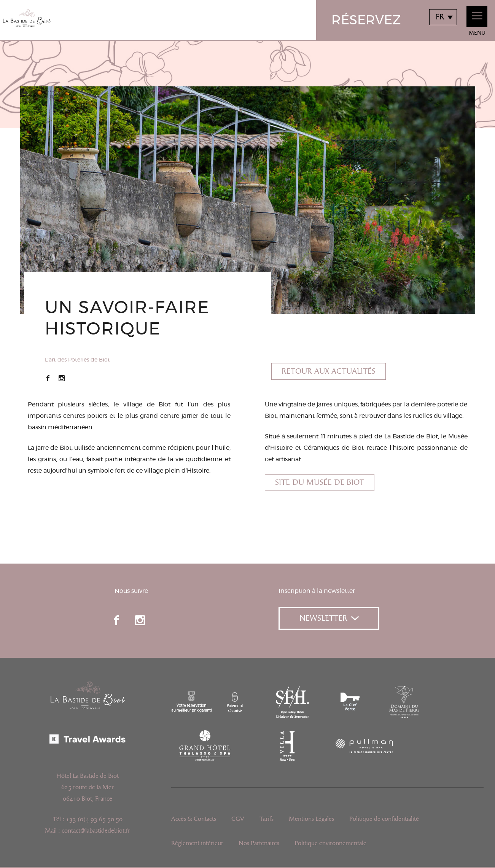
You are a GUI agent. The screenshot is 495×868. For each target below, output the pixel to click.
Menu (477, 21)
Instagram (62, 378)
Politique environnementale (330, 843)
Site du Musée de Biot (320, 483)
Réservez (366, 21)
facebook (116, 620)
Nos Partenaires (259, 843)
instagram (140, 620)
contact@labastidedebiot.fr (96, 831)
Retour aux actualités (329, 371)
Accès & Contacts (194, 819)
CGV (238, 819)
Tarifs (267, 819)
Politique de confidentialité (384, 819)
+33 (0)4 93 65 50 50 (94, 819)
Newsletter (329, 618)
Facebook (48, 378)
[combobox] (443, 17)
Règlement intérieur (197, 843)
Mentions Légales (311, 819)
